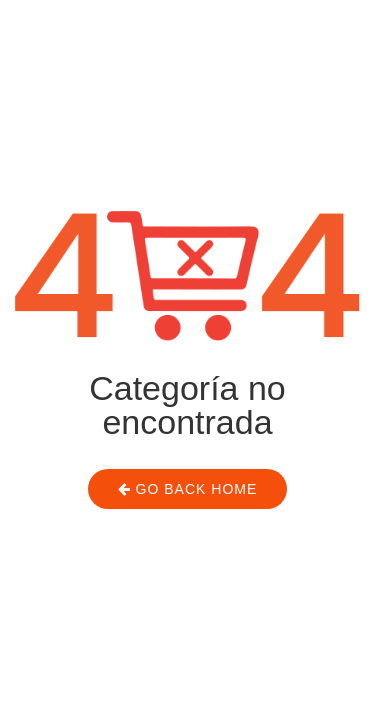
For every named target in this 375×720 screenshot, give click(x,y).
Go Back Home (188, 489)
